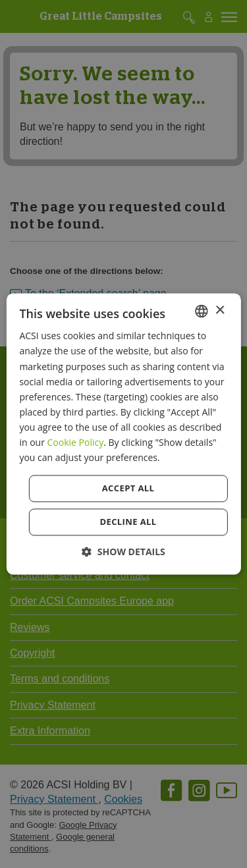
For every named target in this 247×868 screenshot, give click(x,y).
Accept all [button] (128, 489)
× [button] (220, 311)
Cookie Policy (76, 442)
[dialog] (123, 434)
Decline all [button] (128, 522)
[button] (123, 552)
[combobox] (202, 311)
